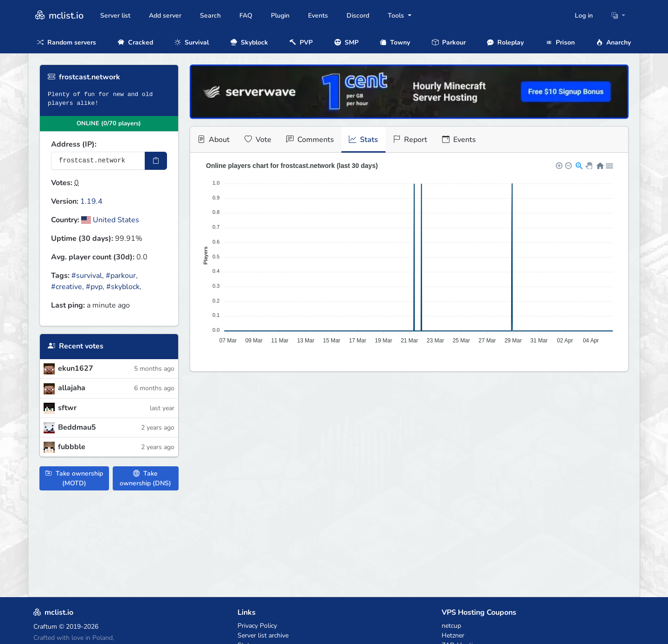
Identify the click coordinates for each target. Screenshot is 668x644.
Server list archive (263, 635)
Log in (584, 16)
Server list (115, 16)
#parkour (121, 276)
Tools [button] (397, 16)
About (214, 140)
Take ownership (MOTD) (74, 478)
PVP (301, 42)
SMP (347, 42)
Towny (395, 42)
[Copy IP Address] (156, 161)
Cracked (135, 42)
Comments (310, 140)
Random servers (67, 42)
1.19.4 (91, 201)
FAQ (246, 16)
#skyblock (123, 287)
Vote (258, 140)
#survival (87, 276)
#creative (67, 287)
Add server (165, 16)
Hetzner (453, 635)
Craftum (45, 627)
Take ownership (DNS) (145, 478)
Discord (358, 16)
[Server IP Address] (98, 161)
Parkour (449, 42)
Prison (560, 42)
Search (210, 16)
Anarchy (613, 42)
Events (318, 16)
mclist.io (58, 16)
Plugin (280, 16)
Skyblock (249, 42)
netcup (451, 626)
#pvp (94, 287)
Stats (363, 140)
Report (410, 140)
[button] (618, 16)
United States (110, 220)
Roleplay (505, 42)
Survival (192, 42)
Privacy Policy (257, 626)
